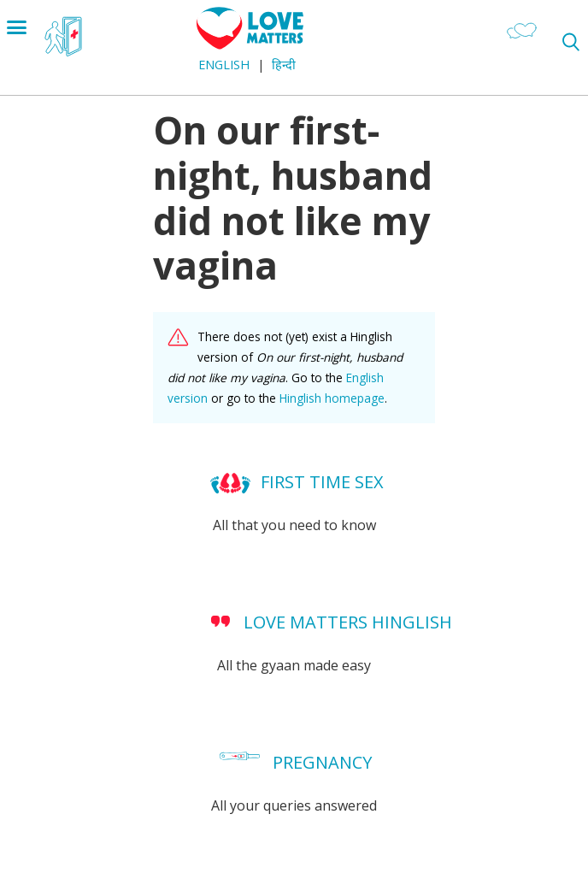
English (224, 65)
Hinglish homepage (332, 398)
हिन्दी (284, 65)
